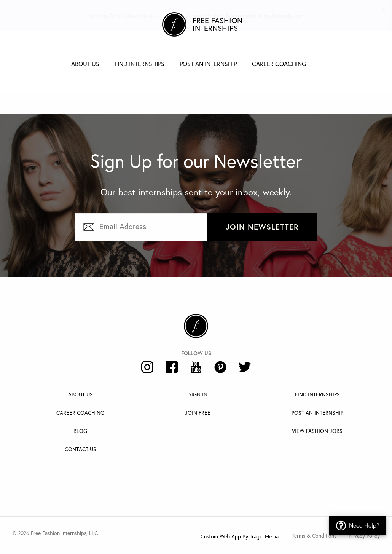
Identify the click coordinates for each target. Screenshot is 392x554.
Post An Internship (317, 413)
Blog (80, 431)
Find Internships (139, 64)
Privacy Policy (364, 536)
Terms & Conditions (314, 536)
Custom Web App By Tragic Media (240, 536)
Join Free (198, 413)
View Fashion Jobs (317, 431)
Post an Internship (208, 64)
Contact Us (80, 449)
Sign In (198, 394)
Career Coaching (279, 64)
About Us (85, 64)
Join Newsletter (262, 227)
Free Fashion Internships (218, 24)
